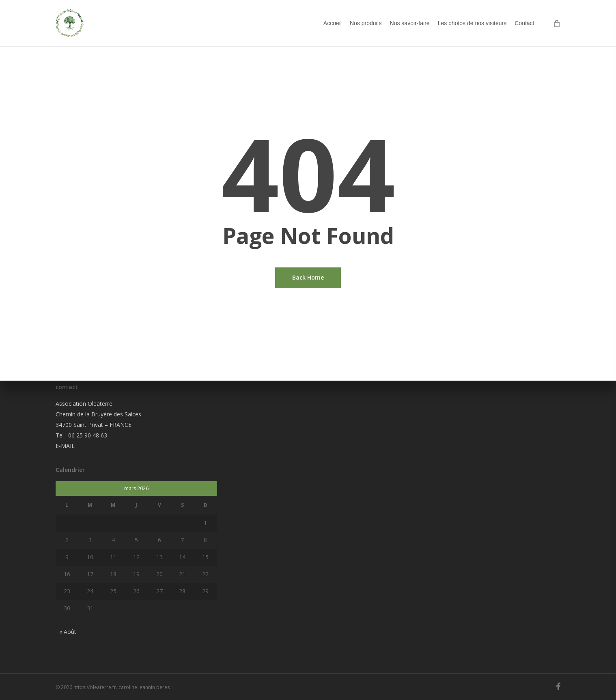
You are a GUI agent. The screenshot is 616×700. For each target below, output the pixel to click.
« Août (68, 632)
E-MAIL (65, 446)
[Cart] (557, 28)
